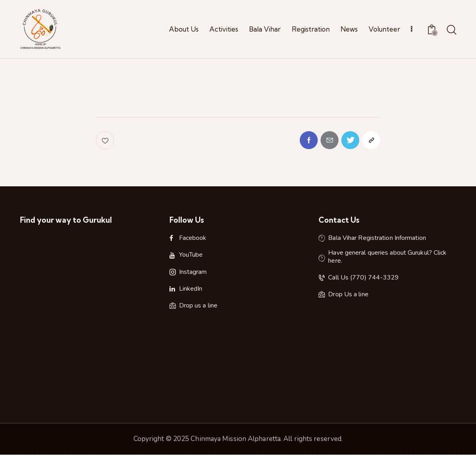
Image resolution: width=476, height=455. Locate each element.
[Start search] (451, 30)
